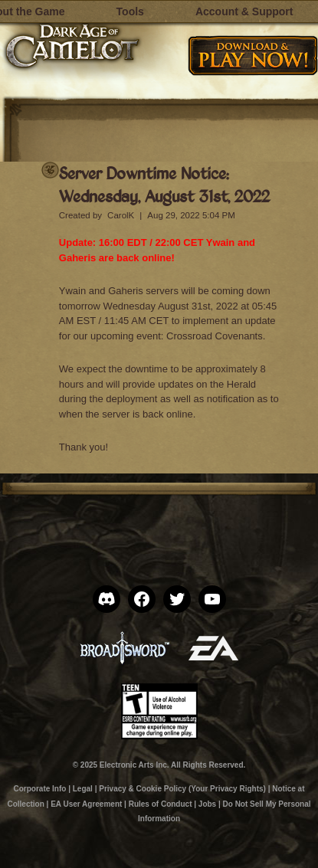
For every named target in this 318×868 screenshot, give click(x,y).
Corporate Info (40, 789)
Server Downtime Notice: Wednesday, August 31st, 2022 (164, 184)
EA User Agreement (86, 804)
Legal (83, 789)
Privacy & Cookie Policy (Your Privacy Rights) (182, 789)
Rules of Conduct (161, 804)
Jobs (207, 804)
